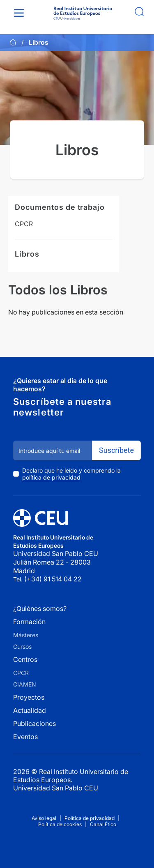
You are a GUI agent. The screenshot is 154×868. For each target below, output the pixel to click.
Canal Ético (103, 824)
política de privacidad (51, 477)
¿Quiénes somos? (40, 609)
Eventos (25, 737)
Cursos (22, 646)
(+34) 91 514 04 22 (53, 579)
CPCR (24, 224)
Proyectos (29, 697)
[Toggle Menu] (21, 13)
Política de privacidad (90, 818)
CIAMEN (25, 684)
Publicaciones (34, 723)
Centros (25, 659)
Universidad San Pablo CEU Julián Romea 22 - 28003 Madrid (56, 562)
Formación (29, 622)
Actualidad (30, 710)
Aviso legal (44, 818)
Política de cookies (60, 824)
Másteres (26, 635)
